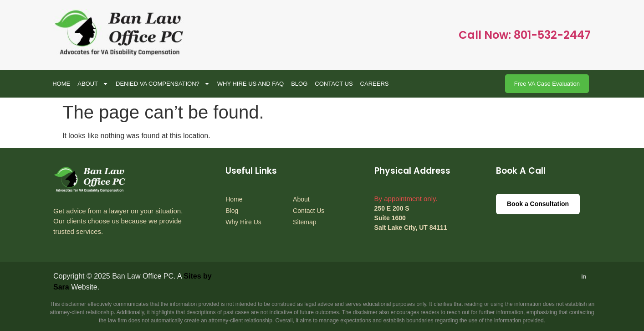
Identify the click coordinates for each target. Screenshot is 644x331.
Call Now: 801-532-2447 (525, 35)
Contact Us (334, 84)
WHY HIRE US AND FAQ (250, 84)
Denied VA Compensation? (163, 84)
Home (61, 84)
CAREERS (375, 84)
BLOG (299, 84)
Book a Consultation (538, 204)
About (93, 84)
